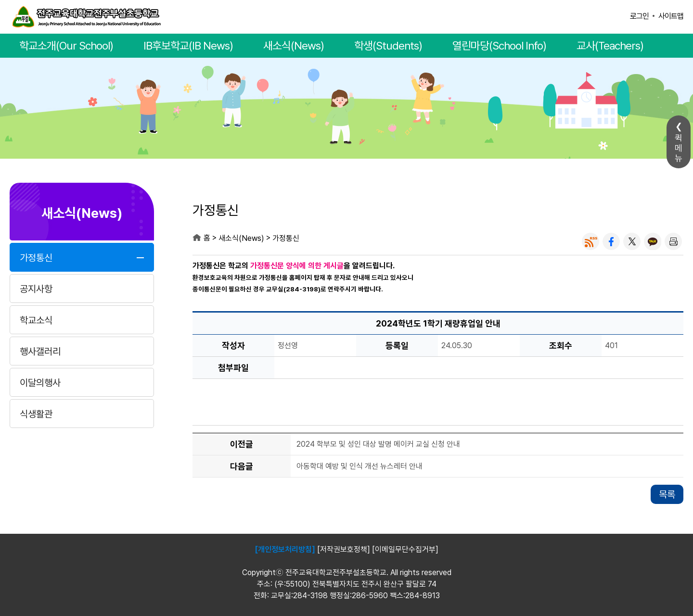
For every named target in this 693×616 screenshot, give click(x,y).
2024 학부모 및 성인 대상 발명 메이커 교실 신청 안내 (378, 445)
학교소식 (36, 320)
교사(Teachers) (610, 46)
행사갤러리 (40, 352)
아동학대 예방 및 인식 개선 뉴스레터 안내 (359, 467)
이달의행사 (40, 383)
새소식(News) (294, 46)
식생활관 (36, 414)
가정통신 (36, 258)
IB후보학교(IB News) (188, 46)
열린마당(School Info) (499, 46)
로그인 (639, 16)
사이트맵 (671, 16)
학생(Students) (388, 46)
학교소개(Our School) (66, 46)
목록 (667, 494)
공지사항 (36, 289)
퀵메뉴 (679, 148)
